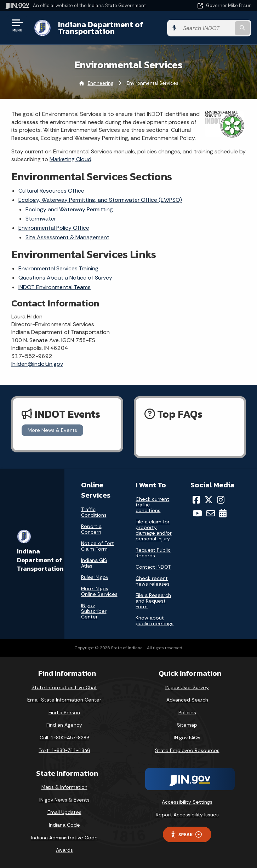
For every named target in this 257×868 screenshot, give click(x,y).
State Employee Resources (187, 750)
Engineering (101, 83)
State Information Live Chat (64, 687)
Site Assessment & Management (67, 237)
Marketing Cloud (70, 159)
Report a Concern (91, 529)
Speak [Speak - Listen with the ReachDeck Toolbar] (186, 835)
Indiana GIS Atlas (94, 563)
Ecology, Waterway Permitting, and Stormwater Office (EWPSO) (100, 200)
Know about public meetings (155, 621)
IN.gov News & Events (64, 800)
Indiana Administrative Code (64, 838)
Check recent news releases (153, 581)
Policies (187, 712)
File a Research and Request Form (153, 601)
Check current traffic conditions (152, 505)
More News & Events (52, 430)
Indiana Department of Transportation (100, 28)
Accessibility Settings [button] (187, 802)
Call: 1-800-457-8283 (64, 738)
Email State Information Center (64, 700)
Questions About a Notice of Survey (65, 278)
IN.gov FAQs (187, 738)
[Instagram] (221, 500)
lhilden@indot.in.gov (37, 364)
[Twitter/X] (209, 500)
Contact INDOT (153, 567)
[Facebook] (196, 500)
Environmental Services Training (58, 268)
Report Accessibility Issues (187, 815)
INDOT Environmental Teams (55, 287)
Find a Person (64, 712)
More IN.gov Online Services (99, 591)
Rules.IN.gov (95, 577)
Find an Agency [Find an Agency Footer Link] (64, 725)
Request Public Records (153, 553)
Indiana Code (64, 825)
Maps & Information (64, 787)
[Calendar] (223, 513)
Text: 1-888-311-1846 (64, 750)
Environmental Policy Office (54, 228)
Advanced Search (187, 700)
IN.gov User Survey (187, 687)
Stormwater (41, 219)
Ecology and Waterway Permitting (69, 209)
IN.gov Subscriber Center (94, 611)
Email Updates (64, 812)
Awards (64, 850)
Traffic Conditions (94, 512)
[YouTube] (197, 513)
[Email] (211, 513)
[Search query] (216, 28)
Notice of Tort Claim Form (98, 546)
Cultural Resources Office (51, 191)
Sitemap (187, 725)
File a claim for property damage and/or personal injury (154, 530)
